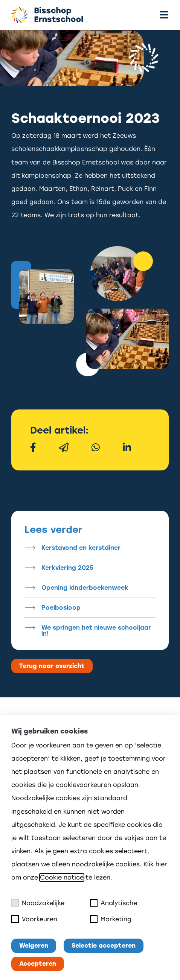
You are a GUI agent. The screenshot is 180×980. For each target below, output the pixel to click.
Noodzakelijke (38, 903)
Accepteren (38, 964)
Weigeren (34, 946)
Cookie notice (62, 877)
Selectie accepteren (104, 946)
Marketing (111, 919)
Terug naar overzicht (52, 666)
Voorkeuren (34, 919)
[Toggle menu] (164, 15)
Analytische (114, 903)
